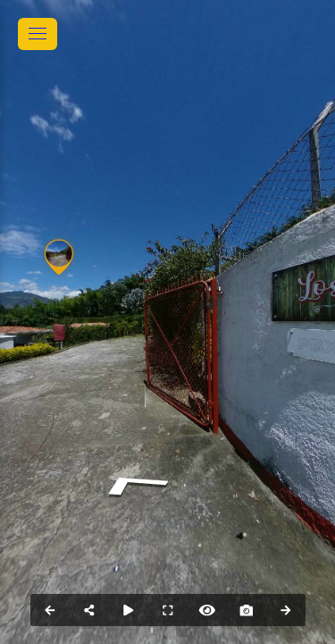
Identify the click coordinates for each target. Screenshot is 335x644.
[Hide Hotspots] (207, 610)
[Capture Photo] (247, 610)
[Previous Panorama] (50, 610)
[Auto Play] (129, 610)
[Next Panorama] (286, 610)
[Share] (89, 610)
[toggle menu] (38, 34)
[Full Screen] (168, 610)
